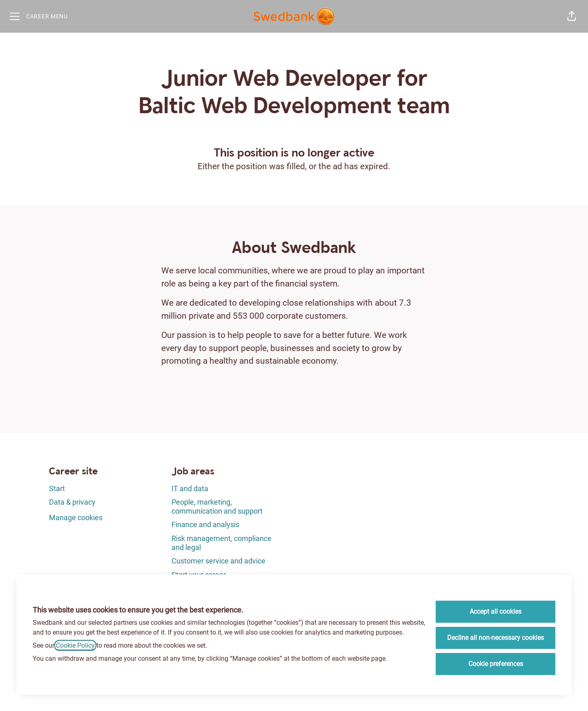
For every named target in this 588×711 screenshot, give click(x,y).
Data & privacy (72, 502)
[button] (572, 16)
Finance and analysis (205, 524)
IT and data (190, 489)
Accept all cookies (496, 612)
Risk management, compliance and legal (222, 543)
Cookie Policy (75, 645)
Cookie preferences (496, 664)
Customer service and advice (218, 561)
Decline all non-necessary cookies (496, 638)
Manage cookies (76, 518)
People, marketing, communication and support (217, 506)
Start (57, 489)
